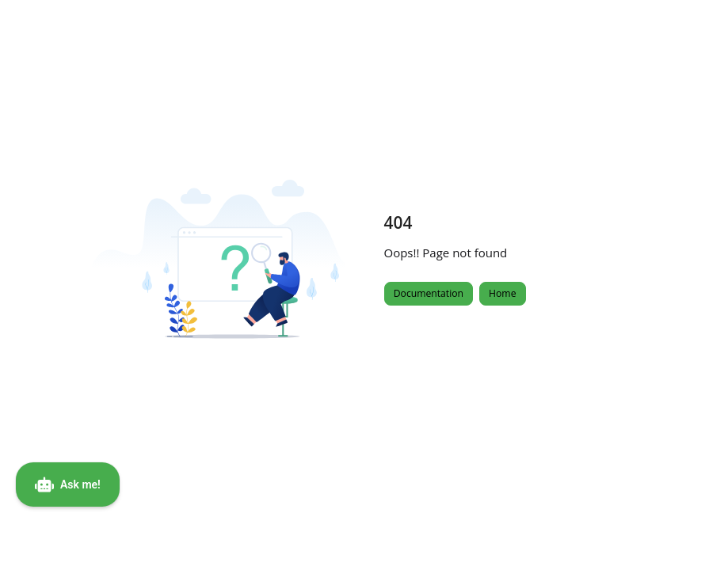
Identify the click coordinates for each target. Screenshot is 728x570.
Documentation (429, 293)
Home (502, 293)
